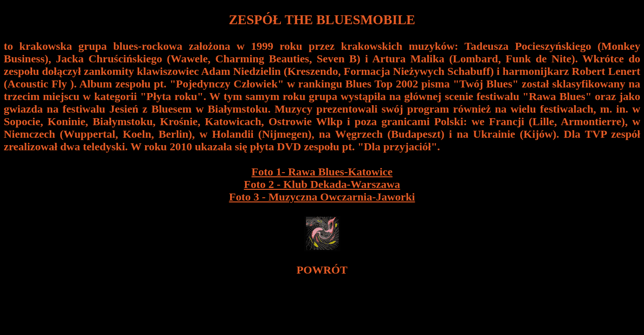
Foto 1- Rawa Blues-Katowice (322, 172)
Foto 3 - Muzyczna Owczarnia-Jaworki (322, 197)
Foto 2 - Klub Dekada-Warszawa (322, 184)
